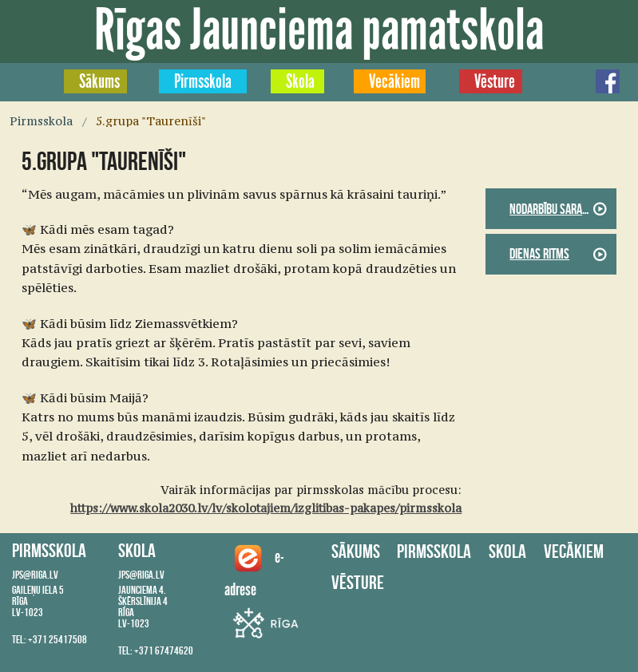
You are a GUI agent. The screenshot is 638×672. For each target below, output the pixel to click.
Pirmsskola (203, 81)
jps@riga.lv (35, 575)
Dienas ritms (539, 254)
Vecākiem (394, 81)
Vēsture (495, 81)
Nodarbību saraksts (557, 209)
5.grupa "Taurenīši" (151, 121)
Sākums (99, 81)
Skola (300, 81)
